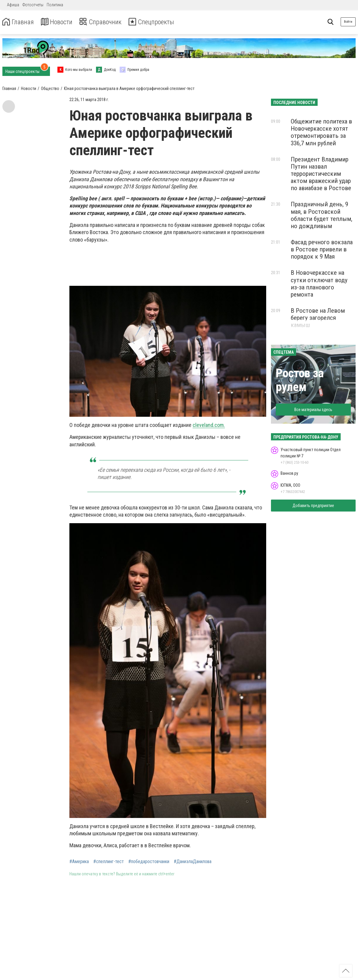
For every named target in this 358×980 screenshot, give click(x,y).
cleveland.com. (209, 425)
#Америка (79, 862)
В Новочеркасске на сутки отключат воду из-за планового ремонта (319, 283)
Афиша (13, 5)
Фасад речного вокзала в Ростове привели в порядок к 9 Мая (322, 249)
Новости (59, 22)
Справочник (106, 22)
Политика (55, 5)
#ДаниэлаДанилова (193, 862)
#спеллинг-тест (109, 862)
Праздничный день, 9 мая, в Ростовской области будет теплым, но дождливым (322, 215)
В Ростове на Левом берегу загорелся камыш (318, 318)
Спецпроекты (160, 22)
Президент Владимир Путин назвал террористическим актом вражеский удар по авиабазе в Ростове (321, 174)
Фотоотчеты (33, 5)
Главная (19, 22)
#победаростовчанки (149, 862)
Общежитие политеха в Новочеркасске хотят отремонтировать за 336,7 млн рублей (321, 132)
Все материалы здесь (313, 410)
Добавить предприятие (313, 506)
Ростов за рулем (300, 380)
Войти (348, 22)
